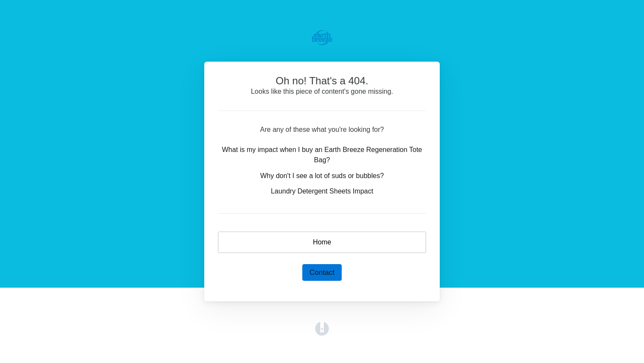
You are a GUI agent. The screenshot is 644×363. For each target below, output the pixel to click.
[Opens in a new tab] (322, 328)
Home (322, 242)
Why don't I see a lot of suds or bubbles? (322, 176)
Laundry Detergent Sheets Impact (322, 191)
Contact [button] (322, 272)
